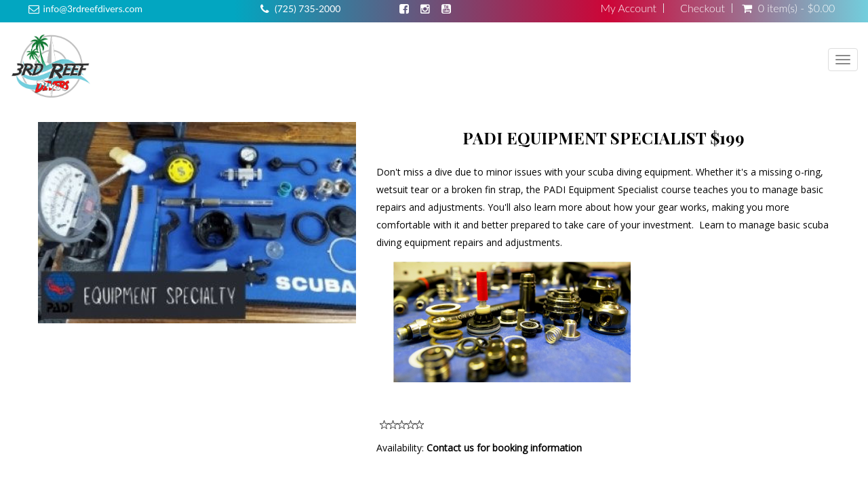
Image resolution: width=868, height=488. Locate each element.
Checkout (703, 8)
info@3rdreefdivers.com (93, 8)
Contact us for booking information (504, 448)
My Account (628, 8)
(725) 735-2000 (308, 8)
